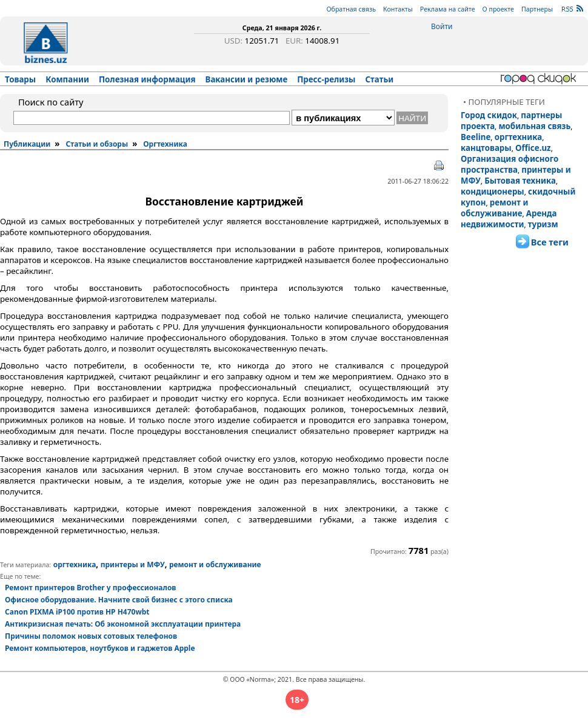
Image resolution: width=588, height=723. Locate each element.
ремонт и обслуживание (494, 208)
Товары (20, 79)
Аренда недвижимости (509, 219)
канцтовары (486, 148)
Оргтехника (165, 144)
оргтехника (519, 137)
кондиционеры (493, 192)
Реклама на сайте (448, 9)
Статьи (380, 79)
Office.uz (533, 148)
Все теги (550, 242)
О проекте (498, 9)
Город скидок (489, 115)
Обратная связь (351, 9)
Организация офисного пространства (509, 164)
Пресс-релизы (326, 79)
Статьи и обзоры (97, 144)
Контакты (398, 9)
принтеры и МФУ (133, 565)
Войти (442, 26)
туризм (543, 224)
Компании (67, 79)
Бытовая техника (520, 181)
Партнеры (537, 9)
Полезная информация (147, 79)
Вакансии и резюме (247, 79)
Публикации (27, 144)
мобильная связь (534, 126)
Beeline (476, 137)
